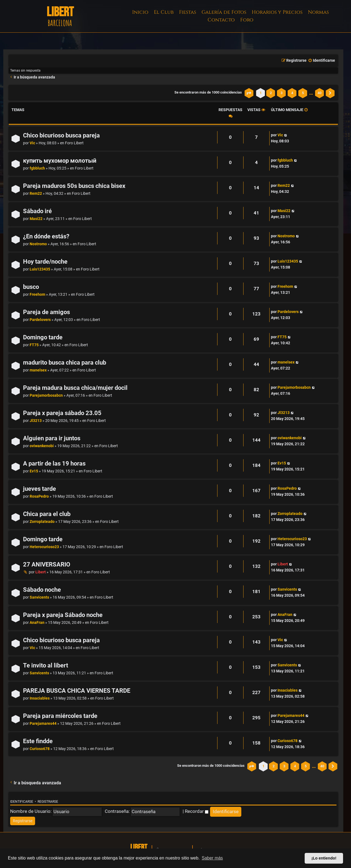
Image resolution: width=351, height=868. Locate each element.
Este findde (38, 741)
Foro (247, 20)
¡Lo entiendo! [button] (324, 858)
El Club (164, 12)
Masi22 (36, 219)
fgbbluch (37, 168)
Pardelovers (40, 320)
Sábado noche (42, 590)
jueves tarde (39, 489)
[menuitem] (322, 61)
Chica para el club (47, 514)
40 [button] (319, 93)
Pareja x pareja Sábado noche (63, 615)
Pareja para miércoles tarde (60, 716)
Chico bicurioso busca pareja (61, 135)
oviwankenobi (42, 446)
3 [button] (281, 93)
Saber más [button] (212, 858)
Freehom (37, 294)
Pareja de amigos (46, 312)
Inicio (140, 12)
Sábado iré (37, 211)
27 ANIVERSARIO (47, 564)
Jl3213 (36, 421)
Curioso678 (40, 749)
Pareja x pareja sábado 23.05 (62, 413)
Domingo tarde (43, 337)
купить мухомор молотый (60, 161)
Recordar (197, 811)
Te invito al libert (46, 665)
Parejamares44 (43, 724)
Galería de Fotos (224, 12)
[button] (249, 93)
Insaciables (40, 698)
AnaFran (37, 623)
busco (31, 287)
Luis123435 (40, 269)
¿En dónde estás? (46, 236)
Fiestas (188, 12)
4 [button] (292, 93)
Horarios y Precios (277, 12)
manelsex (38, 370)
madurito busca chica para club (65, 363)
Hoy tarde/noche (45, 262)
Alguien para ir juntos (52, 438)
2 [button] (271, 93)
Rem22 (36, 194)
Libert (41, 572)
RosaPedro (39, 496)
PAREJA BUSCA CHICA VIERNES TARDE (77, 691)
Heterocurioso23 (44, 547)
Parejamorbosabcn (46, 395)
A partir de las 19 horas (54, 463)
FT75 (34, 345)
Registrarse (48, 802)
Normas (318, 12)
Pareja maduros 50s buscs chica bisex (74, 186)
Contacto (221, 20)
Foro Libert (74, 143)
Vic (32, 143)
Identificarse (22, 802)
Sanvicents (39, 597)
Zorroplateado (42, 522)
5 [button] (303, 93)
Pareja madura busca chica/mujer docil (75, 388)
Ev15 (34, 471)
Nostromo (38, 244)
